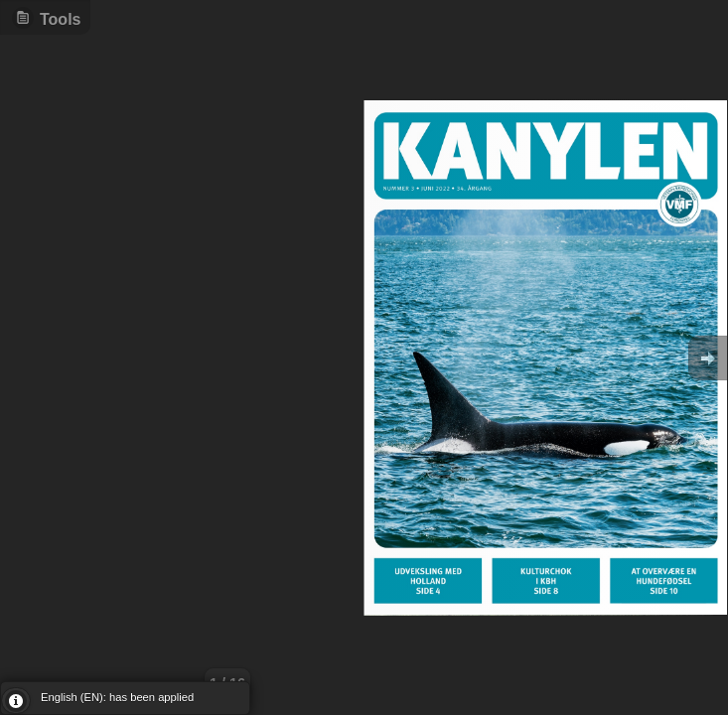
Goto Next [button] (708, 358)
